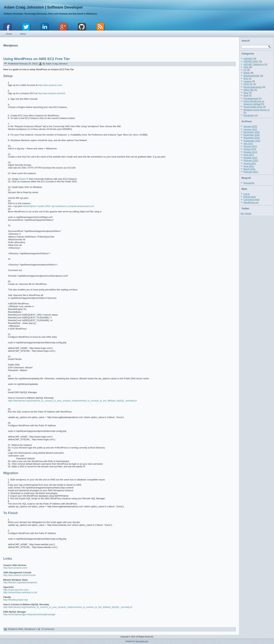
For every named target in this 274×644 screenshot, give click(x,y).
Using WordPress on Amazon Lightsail (254, 103)
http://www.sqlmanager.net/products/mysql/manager (29, 614)
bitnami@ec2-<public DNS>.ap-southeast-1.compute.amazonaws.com (59, 206)
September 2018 (252, 141)
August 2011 (250, 163)
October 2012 (250, 158)
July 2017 (248, 143)
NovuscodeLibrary (253, 87)
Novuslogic (249, 183)
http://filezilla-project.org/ (16, 600)
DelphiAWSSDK (252, 76)
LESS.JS (248, 84)
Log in (246, 194)
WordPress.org (251, 202)
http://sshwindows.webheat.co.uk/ (20, 592)
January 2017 (250, 146)
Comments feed (251, 200)
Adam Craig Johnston (57, 64)
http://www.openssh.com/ (16, 590)
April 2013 (249, 155)
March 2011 (249, 169)
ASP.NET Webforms (254, 64)
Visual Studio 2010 (253, 107)
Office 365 (249, 90)
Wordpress (30, 629)
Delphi (247, 73)
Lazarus (247, 81)
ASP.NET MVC (251, 61)
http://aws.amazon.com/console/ (20, 575)
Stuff (246, 95)
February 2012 (251, 160)
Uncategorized (251, 98)
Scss (246, 93)
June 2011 (249, 166)
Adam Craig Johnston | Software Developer (43, 7)
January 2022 (250, 126)
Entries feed (249, 197)
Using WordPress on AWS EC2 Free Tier (37, 59)
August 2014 (250, 149)
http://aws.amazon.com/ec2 (52, 93)
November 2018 (252, 138)
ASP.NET (248, 59)
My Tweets (246, 213)
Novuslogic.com (142, 641)
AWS (21, 629)
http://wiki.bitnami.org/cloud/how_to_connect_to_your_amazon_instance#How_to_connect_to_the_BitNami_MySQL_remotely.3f (72, 401)
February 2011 (251, 172)
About (23, 34)
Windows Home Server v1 (257, 110)
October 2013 (250, 152)
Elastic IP (24, 179)
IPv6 (246, 78)
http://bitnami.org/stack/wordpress (20, 582)
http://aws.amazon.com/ (50, 85)
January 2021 (250, 129)
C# (245, 70)
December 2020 (252, 132)
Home (9, 34)
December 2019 (252, 135)
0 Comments (48, 629)
